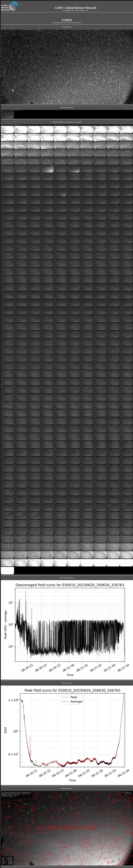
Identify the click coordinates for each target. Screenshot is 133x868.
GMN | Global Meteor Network (76, 8)
